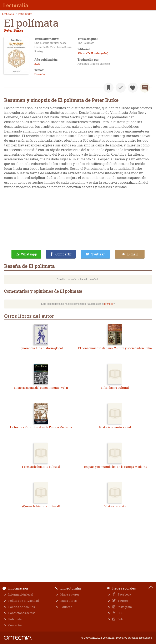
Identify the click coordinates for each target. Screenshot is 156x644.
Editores (66, 607)
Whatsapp (29, 254)
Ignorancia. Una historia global (41, 348)
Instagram (124, 607)
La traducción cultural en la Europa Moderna (41, 427)
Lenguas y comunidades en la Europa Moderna (115, 467)
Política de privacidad (24, 601)
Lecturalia (8, 14)
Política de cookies (22, 607)
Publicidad (16, 619)
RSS (120, 613)
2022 (37, 64)
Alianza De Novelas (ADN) (93, 53)
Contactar (15, 625)
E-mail (132, 254)
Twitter (123, 601)
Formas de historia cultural (41, 467)
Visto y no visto (115, 506)
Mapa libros (69, 601)
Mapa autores (70, 594)
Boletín (122, 619)
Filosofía (40, 74)
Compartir (64, 254)
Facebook (124, 594)
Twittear (98, 254)
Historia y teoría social (115, 427)
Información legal (21, 594)
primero (109, 304)
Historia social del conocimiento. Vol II (41, 388)
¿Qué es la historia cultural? (41, 506)
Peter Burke (25, 14)
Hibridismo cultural (115, 388)
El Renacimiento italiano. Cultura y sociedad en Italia (115, 348)
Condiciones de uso (22, 613)
